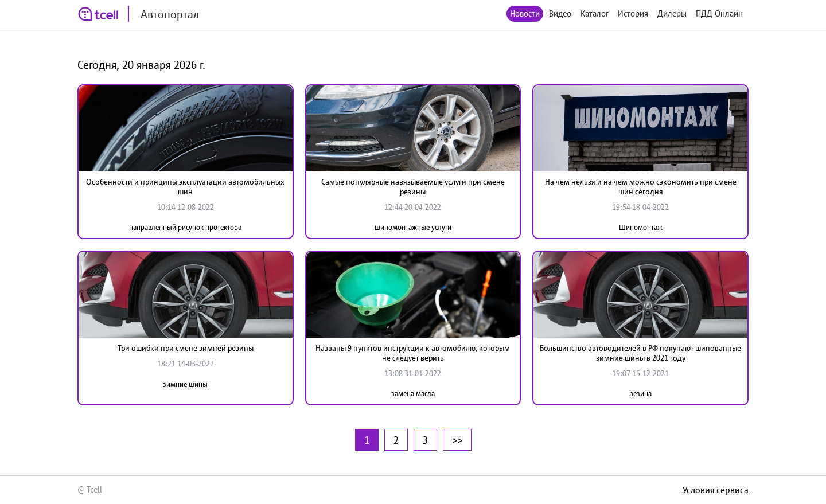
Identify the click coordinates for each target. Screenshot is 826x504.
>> (457, 440)
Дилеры (672, 13)
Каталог (595, 13)
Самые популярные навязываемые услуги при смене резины (413, 187)
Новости (525, 13)
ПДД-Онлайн (719, 13)
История (633, 13)
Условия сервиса (716, 490)
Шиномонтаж (641, 227)
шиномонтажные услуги (413, 227)
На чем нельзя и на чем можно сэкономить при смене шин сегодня (641, 187)
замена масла (413, 394)
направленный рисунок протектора (185, 227)
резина (640, 394)
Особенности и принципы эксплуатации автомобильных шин (185, 187)
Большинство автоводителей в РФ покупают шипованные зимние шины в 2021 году (640, 353)
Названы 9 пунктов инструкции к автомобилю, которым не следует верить (413, 353)
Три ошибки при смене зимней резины (186, 348)
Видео (560, 13)
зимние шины (185, 384)
